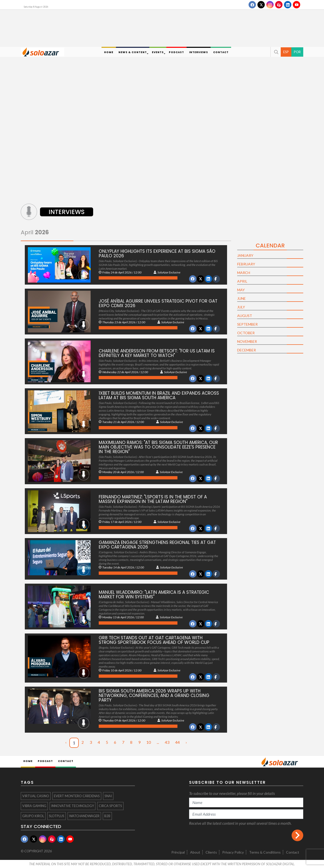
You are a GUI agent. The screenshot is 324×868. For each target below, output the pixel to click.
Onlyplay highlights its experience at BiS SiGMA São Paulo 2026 (157, 253)
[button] (276, 52)
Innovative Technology (73, 806)
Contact (293, 852)
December (247, 350)
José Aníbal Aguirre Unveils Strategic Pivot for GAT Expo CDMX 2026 (158, 303)
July (241, 307)
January (245, 255)
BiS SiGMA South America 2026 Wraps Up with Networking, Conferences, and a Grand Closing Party (154, 695)
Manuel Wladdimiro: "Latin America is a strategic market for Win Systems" (154, 595)
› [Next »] (186, 742)
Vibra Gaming (34, 806)
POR (297, 52)
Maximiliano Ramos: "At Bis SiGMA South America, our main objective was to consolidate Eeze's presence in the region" (158, 447)
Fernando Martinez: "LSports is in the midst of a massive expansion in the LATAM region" (153, 499)
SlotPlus (57, 816)
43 (167, 742)
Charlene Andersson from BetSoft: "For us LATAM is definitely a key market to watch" (157, 353)
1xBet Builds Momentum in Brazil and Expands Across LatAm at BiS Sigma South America (159, 395)
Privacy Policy (233, 852)
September (247, 324)
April (35, 232)
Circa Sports (110, 806)
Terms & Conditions (265, 852)
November (247, 341)
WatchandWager (84, 816)
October (246, 333)
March (244, 273)
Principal (178, 852)
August (245, 316)
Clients (211, 852)
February (246, 264)
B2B (107, 816)
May (241, 290)
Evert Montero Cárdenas (77, 796)
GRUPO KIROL (33, 816)
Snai (108, 796)
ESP (286, 52)
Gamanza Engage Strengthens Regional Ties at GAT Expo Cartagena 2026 (157, 545)
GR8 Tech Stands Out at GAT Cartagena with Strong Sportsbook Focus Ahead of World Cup (154, 640)
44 (177, 742)
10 (149, 742)
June (241, 298)
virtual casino (36, 796)
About (195, 852)
